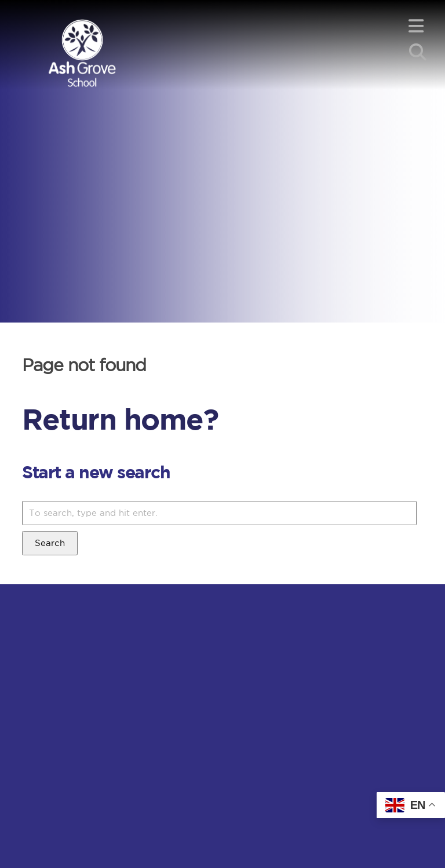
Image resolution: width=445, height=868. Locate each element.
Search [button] (50, 543)
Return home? (120, 419)
